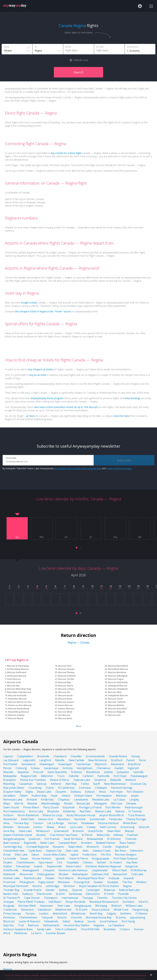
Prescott (38, 772)
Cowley (91, 827)
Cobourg (21, 768)
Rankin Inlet (11, 894)
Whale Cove (121, 910)
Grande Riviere (118, 756)
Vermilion (128, 902)
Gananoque (51, 768)
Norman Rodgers (126, 855)
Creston (125, 929)
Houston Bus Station (77, 925)
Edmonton (137, 851)
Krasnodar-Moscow (17, 699)
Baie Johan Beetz (14, 788)
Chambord (60, 756)
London (44, 914)
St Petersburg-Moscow (18, 669)
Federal (79, 921)
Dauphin (61, 792)
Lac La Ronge (56, 823)
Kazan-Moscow (65, 705)
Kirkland (32, 800)
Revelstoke (10, 819)
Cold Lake (137, 874)
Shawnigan (65, 764)
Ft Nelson (141, 914)
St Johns (121, 917)
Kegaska (99, 925)
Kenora (37, 886)
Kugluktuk (122, 847)
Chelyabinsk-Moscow (118, 695)
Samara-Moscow (66, 709)
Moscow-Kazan (65, 695)
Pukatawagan (139, 776)
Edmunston (93, 894)
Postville (123, 894)
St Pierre (87, 835)
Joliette (108, 772)
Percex (7, 768)
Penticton (9, 917)
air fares (30, 416)
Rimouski (24, 827)
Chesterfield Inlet (14, 851)
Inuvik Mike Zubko (55, 855)
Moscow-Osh (114, 715)
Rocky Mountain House (81, 815)
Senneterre (28, 764)
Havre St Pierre (78, 858)
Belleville (116, 780)
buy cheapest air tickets (41, 369)
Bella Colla (103, 835)
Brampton (10, 780)
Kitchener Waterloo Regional (103, 866)
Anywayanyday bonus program (47, 398)
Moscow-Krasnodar (17, 695)
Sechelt (101, 862)
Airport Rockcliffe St (112, 815)
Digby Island (46, 882)
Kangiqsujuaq (83, 906)
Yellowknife (51, 921)
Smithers (126, 914)
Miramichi (93, 847)
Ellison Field (119, 870)
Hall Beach (55, 902)
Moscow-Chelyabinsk (118, 689)
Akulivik (41, 835)
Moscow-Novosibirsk (118, 666)
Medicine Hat (63, 910)
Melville (60, 760)
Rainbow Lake (33, 878)
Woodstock (93, 772)
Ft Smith (109, 894)
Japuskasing (138, 917)
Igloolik (60, 858)
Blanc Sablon (128, 843)
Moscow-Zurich (115, 699)
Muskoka (53, 811)
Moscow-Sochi (14, 682)
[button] (77, 548)
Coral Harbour (109, 921)
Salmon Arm (46, 819)
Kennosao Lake (13, 800)
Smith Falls (28, 819)
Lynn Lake (76, 827)
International (70, 898)
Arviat (7, 855)
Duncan (139, 929)
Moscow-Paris (65, 666)
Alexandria (117, 764)
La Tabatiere (116, 925)
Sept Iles (9, 925)
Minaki (68, 803)
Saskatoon (45, 910)
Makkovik (9, 874)
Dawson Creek (102, 851)
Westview (64, 882)
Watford (130, 780)
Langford (45, 760)
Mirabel (63, 874)
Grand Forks (95, 831)
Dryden (8, 862)
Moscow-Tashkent (117, 702)
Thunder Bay (11, 890)
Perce (142, 760)
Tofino (85, 784)
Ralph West (75, 847)
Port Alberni (66, 878)
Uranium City (138, 784)
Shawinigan (47, 764)
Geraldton (9, 796)
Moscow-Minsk (65, 712)
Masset (129, 831)
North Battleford (28, 815)
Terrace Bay (21, 823)
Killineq (118, 835)
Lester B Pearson (29, 921)
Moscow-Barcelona (117, 672)
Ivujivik (38, 866)
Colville (107, 847)
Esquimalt (69, 807)
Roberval (109, 890)
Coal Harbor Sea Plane (64, 835)
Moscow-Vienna (66, 686)
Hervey (136, 756)
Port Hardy (128, 921)
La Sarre (36, 933)
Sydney (63, 890)
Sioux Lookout (101, 910)
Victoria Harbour (108, 823)
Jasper (135, 796)
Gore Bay (9, 831)
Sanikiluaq (75, 894)
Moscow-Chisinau (66, 672)
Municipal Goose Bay (99, 917)
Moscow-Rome (65, 699)
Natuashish (120, 874)
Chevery (88, 862)
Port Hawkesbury (14, 811)
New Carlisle (76, 760)
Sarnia (91, 921)
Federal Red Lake (129, 890)
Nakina (120, 811)
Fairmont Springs (122, 788)
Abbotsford (60, 914)
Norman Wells (27, 906)
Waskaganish (31, 870)
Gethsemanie (51, 925)
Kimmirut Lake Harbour (73, 870)
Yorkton (8, 815)
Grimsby (68, 768)
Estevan (90, 792)
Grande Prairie (33, 890)
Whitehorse (78, 914)
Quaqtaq (113, 882)
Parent (130, 760)
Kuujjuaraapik (101, 858)
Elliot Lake (21, 855)
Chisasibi (49, 870)
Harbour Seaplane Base (18, 929)
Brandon (87, 843)
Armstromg (127, 827)
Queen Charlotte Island (18, 835)
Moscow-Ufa (64, 692)
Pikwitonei (21, 933)
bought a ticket (29, 303)
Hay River (132, 862)
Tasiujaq (88, 898)
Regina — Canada (78, 642)
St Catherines (66, 788)
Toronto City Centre (124, 898)
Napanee (23, 772)
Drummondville (95, 756)
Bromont (78, 831)
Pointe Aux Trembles (33, 780)
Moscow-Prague (116, 679)
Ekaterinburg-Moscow (19, 712)
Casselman (26, 784)
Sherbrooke (44, 894)
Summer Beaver (56, 933)
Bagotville (30, 843)
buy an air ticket (38, 375)
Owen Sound (11, 807)
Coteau (35, 768)
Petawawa (88, 823)
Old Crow (116, 803)
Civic (60, 862)
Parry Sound (51, 807)
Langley (134, 800)
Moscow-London (66, 689)
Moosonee (26, 874)
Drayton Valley (12, 792)
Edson (35, 855)
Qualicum (34, 839)
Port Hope (120, 776)
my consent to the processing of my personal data (78, 468)
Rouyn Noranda (75, 902)
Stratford (117, 760)
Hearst (66, 796)
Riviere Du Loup (52, 815)
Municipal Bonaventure (104, 902)
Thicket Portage (136, 819)
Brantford (134, 764)
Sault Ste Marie (73, 839)
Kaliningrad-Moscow (118, 686)
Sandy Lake (44, 929)
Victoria (62, 917)
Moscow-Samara (66, 702)
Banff (97, 784)
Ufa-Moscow (64, 715)
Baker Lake (47, 843)
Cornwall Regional (37, 847)
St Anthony (114, 839)
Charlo (50, 788)
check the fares (122, 416)
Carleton (88, 776)
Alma (6, 823)
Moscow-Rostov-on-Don (20, 702)
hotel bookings (133, 398)
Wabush (116, 906)
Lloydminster (100, 870)
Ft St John (82, 910)
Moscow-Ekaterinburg (19, 709)
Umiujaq (8, 902)
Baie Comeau (11, 843)
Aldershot (47, 776)
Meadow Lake (101, 800)
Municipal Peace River (91, 878)
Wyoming (9, 784)
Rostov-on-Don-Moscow (20, 705)
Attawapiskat (95, 839)
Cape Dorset (32, 898)
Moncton (69, 886)
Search (78, 72)
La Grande (10, 858)
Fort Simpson (135, 792)
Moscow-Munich (16, 718)
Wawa (50, 827)
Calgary (111, 914)
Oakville (74, 776)
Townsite (131, 839)
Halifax (8, 866)
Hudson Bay (39, 796)
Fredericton (90, 855)
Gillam (24, 796)
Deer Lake (72, 851)
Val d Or (143, 902)
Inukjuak (114, 878)
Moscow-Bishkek (116, 705)
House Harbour (42, 858)
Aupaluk (129, 878)
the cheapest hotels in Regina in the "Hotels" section (43, 311)
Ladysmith (29, 760)
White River (130, 823)
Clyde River (35, 851)
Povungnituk (82, 882)
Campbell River (68, 843)
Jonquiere (123, 772)
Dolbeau (76, 792)
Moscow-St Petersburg (18, 666)
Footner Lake (11, 878)
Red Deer (85, 811)
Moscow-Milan (115, 692)
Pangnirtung (140, 910)
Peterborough (134, 807)
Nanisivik (80, 819)
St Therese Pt (12, 898)
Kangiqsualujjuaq (14, 839)
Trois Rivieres (136, 815)
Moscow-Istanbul (16, 715)
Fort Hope (116, 792)
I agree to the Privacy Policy (119, 468)
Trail (21, 925)
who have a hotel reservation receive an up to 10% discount (66, 407)
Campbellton (25, 756)
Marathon (64, 819)
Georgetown (85, 768)
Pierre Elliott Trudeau (31, 902)
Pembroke (116, 819)
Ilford (7, 933)
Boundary (110, 929)
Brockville (43, 756)
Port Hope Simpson (126, 858)
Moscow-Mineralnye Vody (19, 689)
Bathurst (33, 925)
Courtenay (35, 788)
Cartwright (93, 890)
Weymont (101, 764)
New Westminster (115, 784)
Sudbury (28, 894)
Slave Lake (25, 831)
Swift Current (108, 827)
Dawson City (54, 851)
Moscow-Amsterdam (118, 682)
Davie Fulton (74, 866)
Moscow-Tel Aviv (66, 679)
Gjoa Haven (46, 862)
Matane (32, 803)
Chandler (76, 756)
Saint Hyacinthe (57, 772)
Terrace (30, 914)
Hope (54, 796)
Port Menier (113, 807)
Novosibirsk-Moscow (118, 669)
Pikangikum (27, 882)
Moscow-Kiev (13, 686)
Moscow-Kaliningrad (118, 676)
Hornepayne (104, 796)
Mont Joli (9, 921)
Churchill (76, 917)
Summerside (97, 819)
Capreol (8, 756)
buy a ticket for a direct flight (66, 153)
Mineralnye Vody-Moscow (19, 692)
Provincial (9, 882)
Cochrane (85, 788)
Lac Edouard (11, 760)
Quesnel (77, 890)
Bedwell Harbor (106, 843)
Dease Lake (44, 792)
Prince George (12, 914)
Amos (102, 792)
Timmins (102, 898)
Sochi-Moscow (14, 679)
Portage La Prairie (90, 807)
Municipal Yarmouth (16, 886)
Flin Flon (106, 855)
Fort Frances (52, 839)
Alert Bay (71, 784)
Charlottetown (26, 862)
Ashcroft (144, 827)
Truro (61, 776)
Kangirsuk (132, 866)
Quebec (98, 882)
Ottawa (50, 878)
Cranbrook (10, 910)
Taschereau (83, 764)
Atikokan (121, 796)
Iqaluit (74, 855)
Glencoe (42, 784)
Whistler (8, 827)
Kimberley (69, 811)
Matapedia (10, 776)
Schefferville (11, 870)
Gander (50, 890)
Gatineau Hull (100, 874)
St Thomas (135, 811)
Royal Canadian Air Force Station (99, 886)
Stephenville (54, 866)
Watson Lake (103, 811)
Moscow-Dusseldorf (118, 709)
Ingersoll (133, 768)
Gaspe (24, 858)
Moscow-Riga (65, 682)
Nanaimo (58, 847)
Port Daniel (10, 764)
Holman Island (83, 796)
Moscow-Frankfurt (67, 676)
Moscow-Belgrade (117, 712)
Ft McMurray (139, 870)
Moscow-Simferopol (17, 672)
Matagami (101, 803)
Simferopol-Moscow (17, 676)
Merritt (19, 803)
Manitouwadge (50, 803)
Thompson (51, 898)
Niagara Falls (29, 776)
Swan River (114, 831)
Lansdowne (81, 800)
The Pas (127, 882)
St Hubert (116, 862)
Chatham (132, 835)
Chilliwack (101, 788)
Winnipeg (101, 906)
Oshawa (131, 803)
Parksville (103, 776)
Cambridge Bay (13, 847)
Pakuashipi (23, 866)
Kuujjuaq (9, 906)
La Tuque (119, 800)
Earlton (38, 827)
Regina (127, 886)
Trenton (38, 823)
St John (60, 894)
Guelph (119, 768)
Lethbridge (52, 886)
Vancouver (47, 906)
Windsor (141, 882)
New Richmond (97, 760)
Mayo (7, 803)
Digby (29, 792)
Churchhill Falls (90, 929)
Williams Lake (134, 906)
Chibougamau (46, 874)
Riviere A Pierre (60, 780)
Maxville (8, 772)
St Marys (77, 772)
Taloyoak (47, 917)
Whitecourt (43, 831)
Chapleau (64, 800)
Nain (86, 851)
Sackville (138, 772)
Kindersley (47, 800)
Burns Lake (36, 811)
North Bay (96, 914)
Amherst (56, 784)
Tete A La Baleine (66, 929)
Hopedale (73, 862)
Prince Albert (31, 807)
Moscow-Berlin (65, 718)
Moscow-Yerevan (66, 669)
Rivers (62, 827)
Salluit (66, 921)
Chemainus (103, 768)
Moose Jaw (83, 803)
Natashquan (80, 874)
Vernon (73, 823)
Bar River (120, 851)
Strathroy (100, 780)
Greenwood (61, 831)
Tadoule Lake (82, 780)
